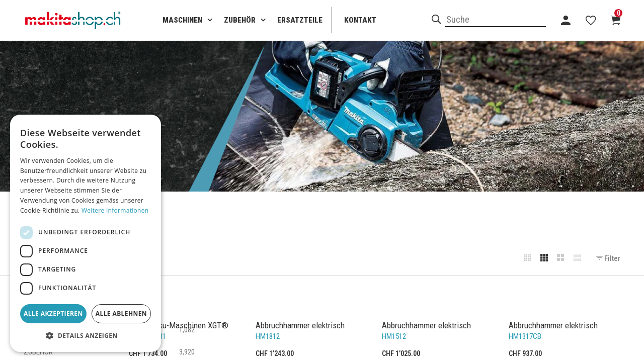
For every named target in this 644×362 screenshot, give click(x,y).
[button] (86, 336)
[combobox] (496, 20)
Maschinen (182, 20)
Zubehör (240, 20)
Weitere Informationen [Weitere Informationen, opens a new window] (115, 210)
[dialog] (86, 233)
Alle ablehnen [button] (121, 313)
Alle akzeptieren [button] (53, 313)
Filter (608, 258)
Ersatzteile (300, 20)
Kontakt (360, 20)
